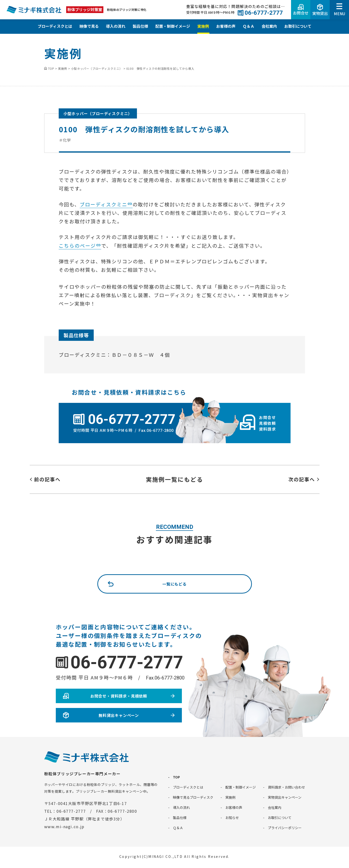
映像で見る (89, 26)
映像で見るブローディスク (193, 797)
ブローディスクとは (55, 26)
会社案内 (269, 26)
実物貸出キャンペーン (285, 797)
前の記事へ (47, 479)
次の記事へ (302, 479)
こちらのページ (77, 246)
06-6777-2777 (127, 662)
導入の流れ (116, 26)
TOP (176, 777)
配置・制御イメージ (173, 26)
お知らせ (232, 818)
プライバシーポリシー (285, 828)
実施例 (203, 26)
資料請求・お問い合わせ (286, 787)
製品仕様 (140, 26)
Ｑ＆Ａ (249, 26)
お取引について (298, 26)
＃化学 (65, 140)
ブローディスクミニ (103, 204)
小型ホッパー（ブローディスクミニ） (98, 113)
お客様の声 (226, 26)
